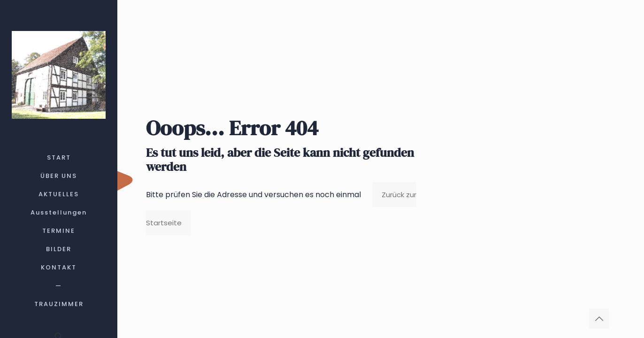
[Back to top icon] (599, 319)
